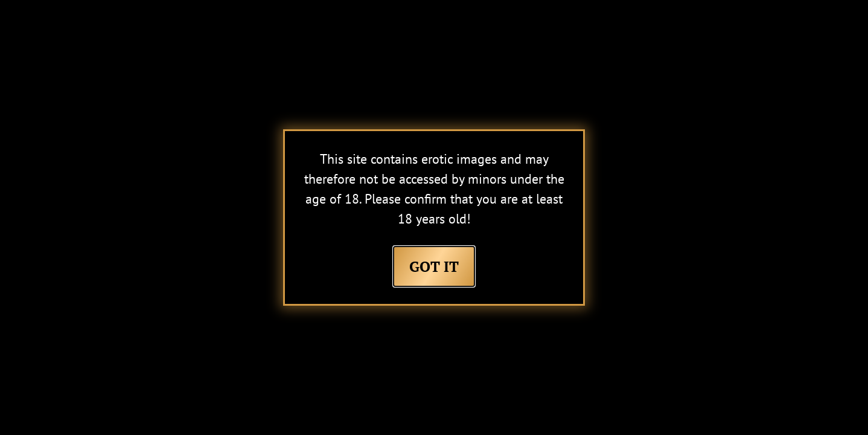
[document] (434, 217)
